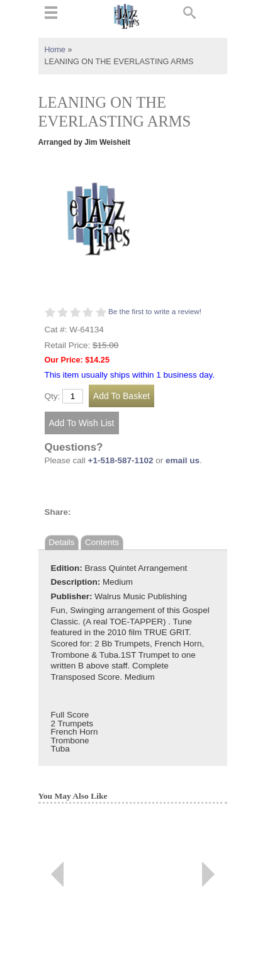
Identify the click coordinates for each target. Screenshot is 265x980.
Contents (102, 542)
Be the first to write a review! (155, 312)
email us (183, 460)
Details (61, 542)
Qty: (53, 397)
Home (55, 50)
